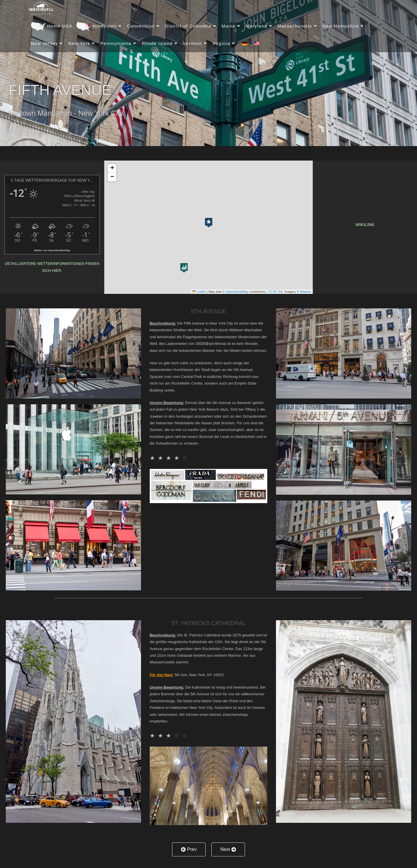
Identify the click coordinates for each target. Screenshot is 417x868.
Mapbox (306, 292)
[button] (209, 221)
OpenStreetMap (237, 292)
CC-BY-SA (275, 292)
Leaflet (199, 292)
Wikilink (365, 224)
